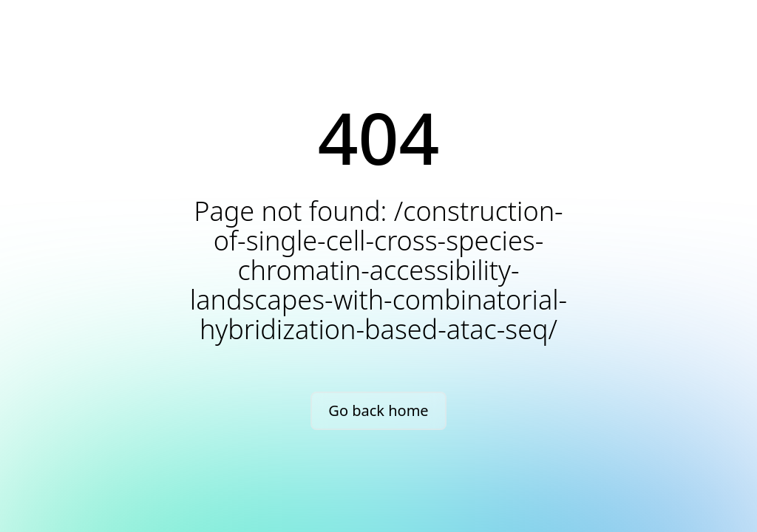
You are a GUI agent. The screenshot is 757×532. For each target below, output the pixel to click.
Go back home (378, 410)
